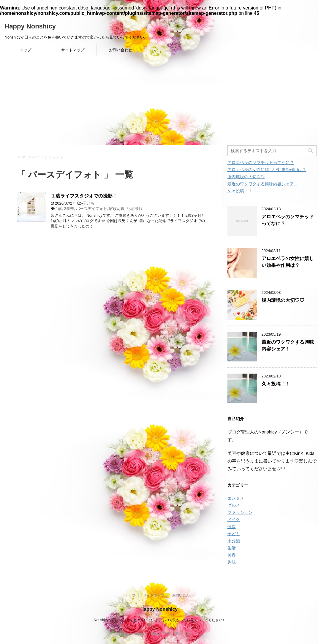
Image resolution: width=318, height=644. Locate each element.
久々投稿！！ (240, 191)
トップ (25, 50)
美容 (232, 555)
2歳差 (69, 209)
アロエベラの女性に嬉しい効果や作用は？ (267, 170)
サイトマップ (73, 50)
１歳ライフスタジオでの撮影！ (84, 196)
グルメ (234, 505)
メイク (234, 519)
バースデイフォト (91, 209)
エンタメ (236, 498)
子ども (89, 203)
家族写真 (117, 209)
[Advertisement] (159, 101)
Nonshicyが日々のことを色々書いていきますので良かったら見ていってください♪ (159, 620)
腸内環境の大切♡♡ (246, 177)
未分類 (234, 541)
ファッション (240, 512)
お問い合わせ (121, 50)
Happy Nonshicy (30, 26)
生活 (232, 548)
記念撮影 (135, 209)
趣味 (232, 562)
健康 (232, 527)
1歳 (59, 209)
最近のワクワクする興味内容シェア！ (263, 184)
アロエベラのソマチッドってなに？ (261, 162)
